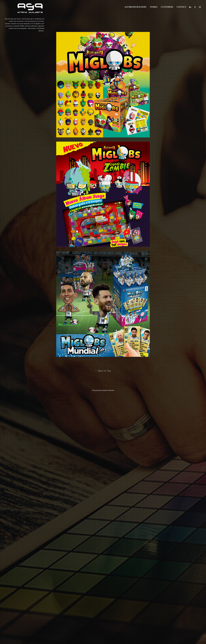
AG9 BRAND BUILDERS (135, 7)
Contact (182, 7)
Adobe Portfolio (108, 390)
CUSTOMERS (167, 7)
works (154, 7)
